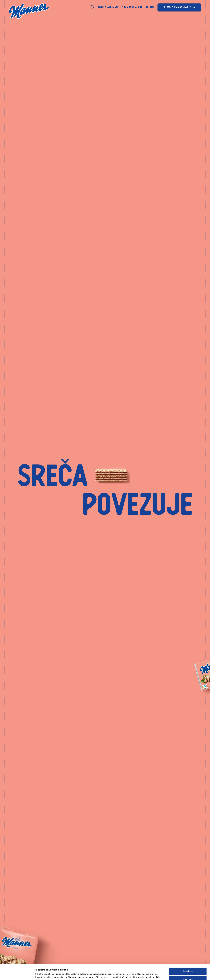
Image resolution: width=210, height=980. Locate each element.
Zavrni (188, 973)
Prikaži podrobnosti (140, 974)
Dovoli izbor (188, 964)
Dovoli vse (188, 956)
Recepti (150, 7)
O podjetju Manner (132, 7)
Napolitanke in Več (108, 7)
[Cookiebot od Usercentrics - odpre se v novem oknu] (17, 975)
